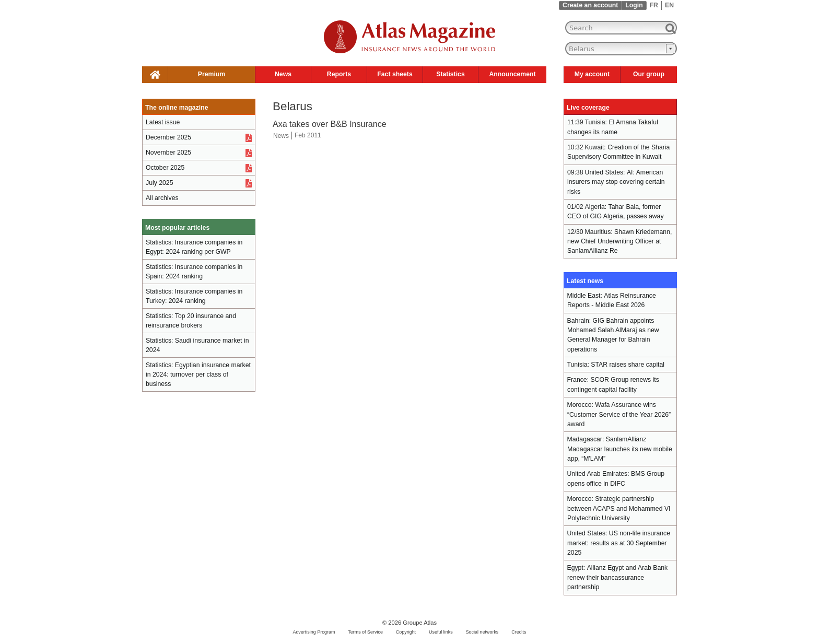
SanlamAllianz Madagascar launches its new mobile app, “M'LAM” (620, 449)
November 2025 (168, 153)
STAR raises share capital (628, 365)
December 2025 (168, 137)
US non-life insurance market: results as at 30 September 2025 (619, 543)
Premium (212, 74)
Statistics (450, 74)
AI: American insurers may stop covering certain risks (616, 182)
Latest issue (163, 122)
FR (654, 5)
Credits (519, 632)
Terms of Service (365, 632)
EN (669, 5)
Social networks (482, 632)
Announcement (512, 74)
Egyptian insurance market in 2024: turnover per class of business (198, 374)
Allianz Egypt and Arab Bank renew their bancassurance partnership (617, 577)
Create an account (590, 5)
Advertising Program (314, 632)
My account (592, 74)
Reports (339, 74)
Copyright (406, 632)
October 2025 (165, 168)
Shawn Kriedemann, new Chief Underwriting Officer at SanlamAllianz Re (619, 242)
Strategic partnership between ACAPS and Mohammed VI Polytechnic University (619, 508)
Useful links (441, 632)
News (283, 74)
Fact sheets (395, 74)
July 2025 (159, 183)
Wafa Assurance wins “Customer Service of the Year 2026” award (619, 414)
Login (634, 5)
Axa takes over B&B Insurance (330, 124)
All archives (162, 198)
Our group (649, 74)
